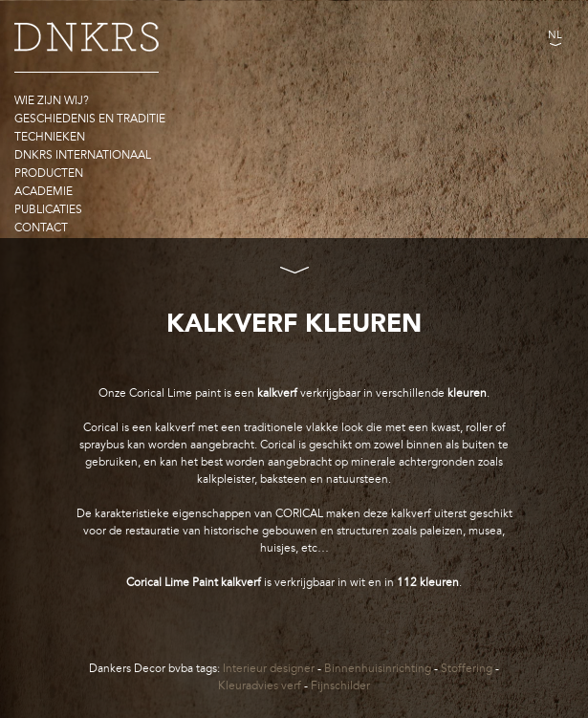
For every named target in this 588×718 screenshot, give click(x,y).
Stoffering (467, 668)
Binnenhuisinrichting (378, 668)
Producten (49, 173)
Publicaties (48, 209)
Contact (41, 228)
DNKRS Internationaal (83, 155)
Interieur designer (269, 668)
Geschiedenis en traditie (90, 119)
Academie (44, 191)
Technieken (50, 137)
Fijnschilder (340, 685)
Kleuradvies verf (260, 685)
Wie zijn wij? (52, 100)
